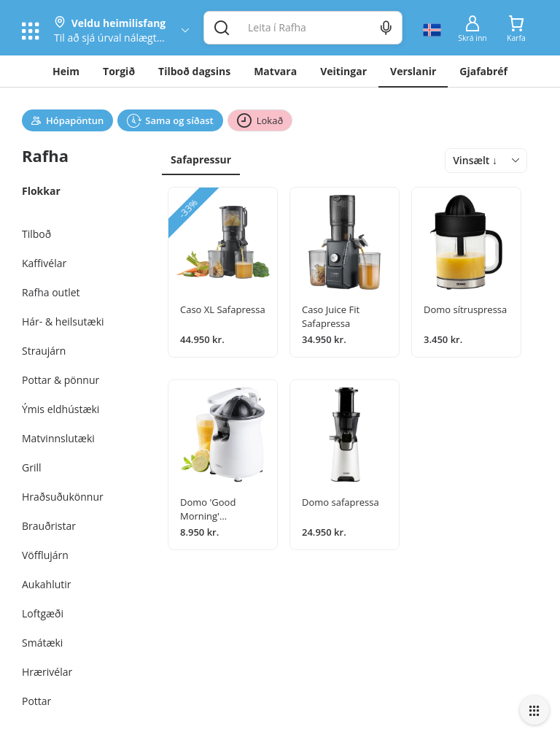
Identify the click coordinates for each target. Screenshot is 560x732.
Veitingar (343, 71)
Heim (66, 71)
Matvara (275, 71)
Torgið (119, 71)
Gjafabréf (483, 71)
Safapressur (201, 159)
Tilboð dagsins (194, 71)
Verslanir (413, 71)
